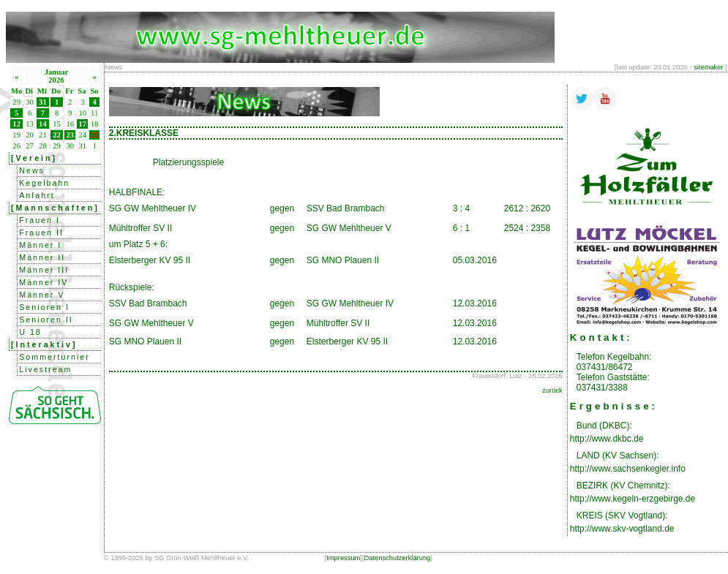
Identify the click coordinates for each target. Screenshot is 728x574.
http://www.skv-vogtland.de (622, 529)
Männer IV (44, 282)
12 (16, 124)
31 (43, 102)
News (32, 170)
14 (43, 124)
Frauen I (40, 220)
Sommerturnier (54, 357)
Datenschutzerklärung (398, 558)
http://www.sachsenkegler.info (628, 469)
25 (95, 135)
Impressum (343, 558)
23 (70, 135)
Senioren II (46, 320)
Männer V (42, 295)
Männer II (42, 257)
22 (57, 135)
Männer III (44, 270)
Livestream (45, 369)
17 (83, 124)
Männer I (40, 245)
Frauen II (41, 233)
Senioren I (44, 307)
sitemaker (708, 67)
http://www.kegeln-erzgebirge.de (633, 499)
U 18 (30, 332)
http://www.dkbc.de (607, 439)
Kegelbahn (44, 183)
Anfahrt (37, 195)
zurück (552, 390)
